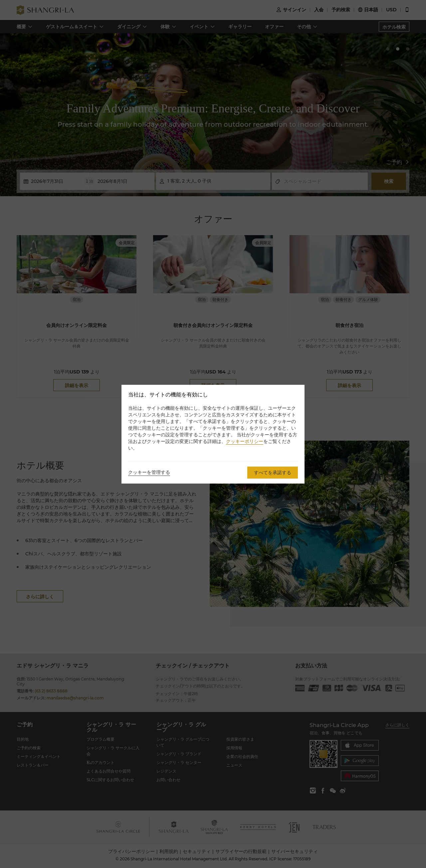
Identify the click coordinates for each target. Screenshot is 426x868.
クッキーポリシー (245, 441)
